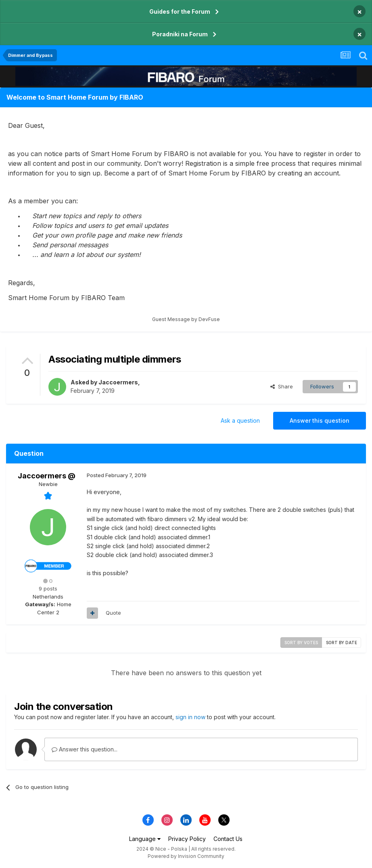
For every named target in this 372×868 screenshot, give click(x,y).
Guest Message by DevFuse (186, 319)
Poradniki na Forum (180, 34)
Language (145, 839)
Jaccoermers (118, 382)
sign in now (190, 717)
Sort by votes (301, 643)
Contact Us (228, 839)
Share (282, 386)
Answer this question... (85, 749)
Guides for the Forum (180, 11)
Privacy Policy (187, 839)
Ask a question (240, 420)
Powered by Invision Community (186, 856)
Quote (113, 613)
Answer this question (320, 420)
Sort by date (342, 643)
